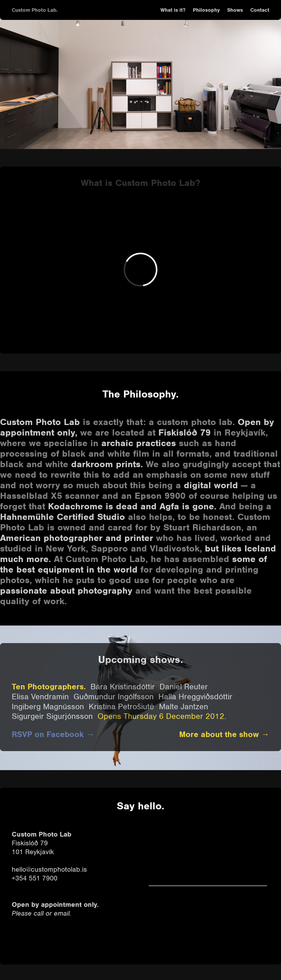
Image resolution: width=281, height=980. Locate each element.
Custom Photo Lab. (35, 10)
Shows (235, 10)
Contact (260, 10)
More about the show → (224, 734)
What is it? (173, 10)
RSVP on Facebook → (53, 734)
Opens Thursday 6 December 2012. (162, 716)
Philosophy (206, 10)
